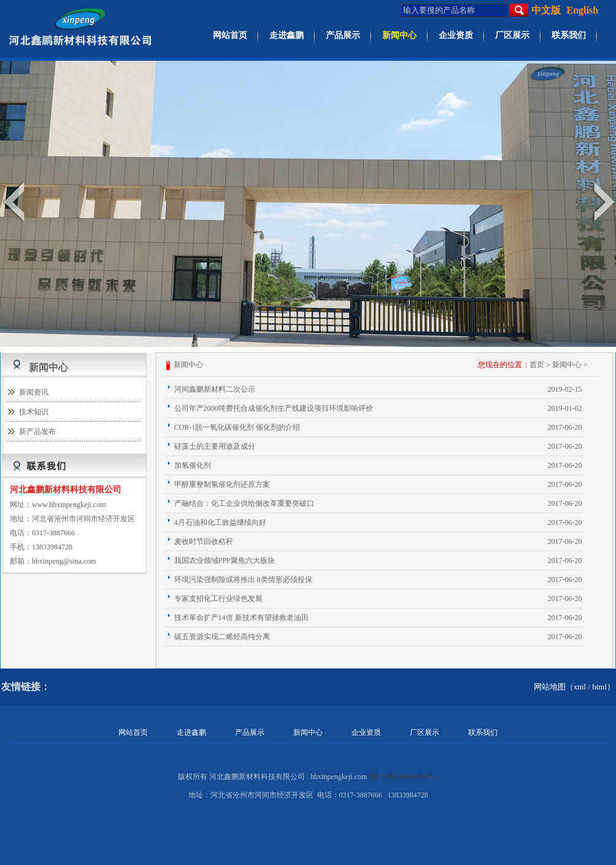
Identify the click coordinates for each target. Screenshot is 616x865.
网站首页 (230, 35)
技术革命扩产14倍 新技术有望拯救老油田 (241, 618)
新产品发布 (37, 432)
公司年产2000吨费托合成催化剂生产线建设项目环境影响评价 (274, 408)
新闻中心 (399, 35)
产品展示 (343, 35)
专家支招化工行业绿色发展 (218, 599)
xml (580, 687)
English (583, 10)
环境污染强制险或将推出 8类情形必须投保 (243, 580)
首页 (537, 365)
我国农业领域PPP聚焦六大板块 (225, 561)
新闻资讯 (34, 392)
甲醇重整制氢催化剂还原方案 (222, 484)
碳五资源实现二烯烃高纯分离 (222, 637)
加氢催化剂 (193, 465)
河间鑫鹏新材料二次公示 (215, 389)
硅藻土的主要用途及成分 (215, 446)
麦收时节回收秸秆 (204, 541)
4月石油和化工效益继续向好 (220, 522)
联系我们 (569, 35)
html (599, 687)
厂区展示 (512, 35)
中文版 (546, 10)
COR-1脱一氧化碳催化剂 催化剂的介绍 (237, 427)
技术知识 (34, 412)
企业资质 (456, 35)
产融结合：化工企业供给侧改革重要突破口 (244, 503)
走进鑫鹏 (287, 35)
